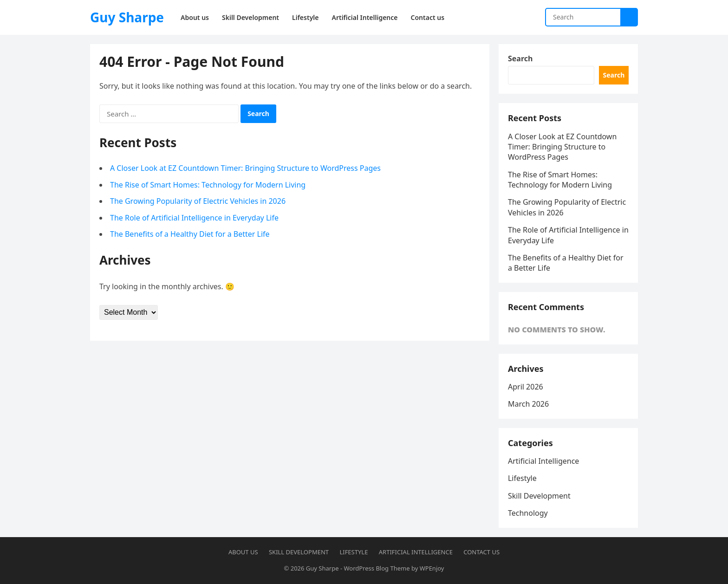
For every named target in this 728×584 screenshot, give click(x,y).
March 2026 (528, 404)
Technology (528, 513)
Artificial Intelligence (543, 461)
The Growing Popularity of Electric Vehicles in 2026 (198, 201)
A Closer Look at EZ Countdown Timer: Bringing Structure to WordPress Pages (245, 168)
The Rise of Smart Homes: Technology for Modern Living (208, 185)
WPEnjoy (432, 568)
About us (243, 552)
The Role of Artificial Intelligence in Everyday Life (194, 218)
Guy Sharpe (127, 17)
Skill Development (539, 496)
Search (520, 58)
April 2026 (526, 387)
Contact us (481, 552)
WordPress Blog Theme (377, 568)
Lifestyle (522, 479)
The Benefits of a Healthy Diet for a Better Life (190, 234)
